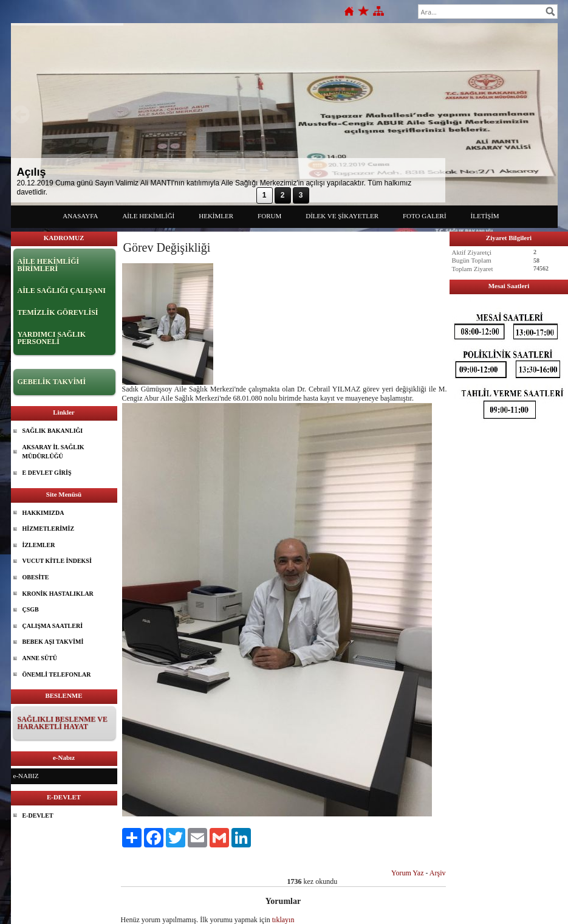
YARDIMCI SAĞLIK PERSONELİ (52, 338)
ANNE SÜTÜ (40, 658)
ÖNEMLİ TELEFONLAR (57, 674)
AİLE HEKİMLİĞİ (148, 216)
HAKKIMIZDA (43, 513)
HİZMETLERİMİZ (49, 529)
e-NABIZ (26, 776)
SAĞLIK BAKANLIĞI (53, 431)
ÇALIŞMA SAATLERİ (53, 626)
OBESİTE (36, 577)
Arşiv (438, 873)
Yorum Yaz (407, 873)
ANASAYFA (80, 216)
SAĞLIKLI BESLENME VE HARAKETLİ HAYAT (63, 723)
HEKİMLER (216, 216)
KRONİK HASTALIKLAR (58, 594)
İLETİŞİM (485, 216)
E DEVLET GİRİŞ (47, 473)
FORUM (269, 216)
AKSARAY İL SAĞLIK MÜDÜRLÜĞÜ (53, 452)
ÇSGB (31, 609)
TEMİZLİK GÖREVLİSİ (58, 312)
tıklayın (283, 920)
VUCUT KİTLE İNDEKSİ (57, 561)
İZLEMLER (39, 545)
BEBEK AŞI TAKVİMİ (53, 642)
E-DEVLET (38, 815)
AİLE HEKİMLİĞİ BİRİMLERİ (49, 265)
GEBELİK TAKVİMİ (52, 382)
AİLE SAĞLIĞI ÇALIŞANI (62, 291)
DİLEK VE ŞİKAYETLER (342, 216)
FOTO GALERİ (425, 216)
